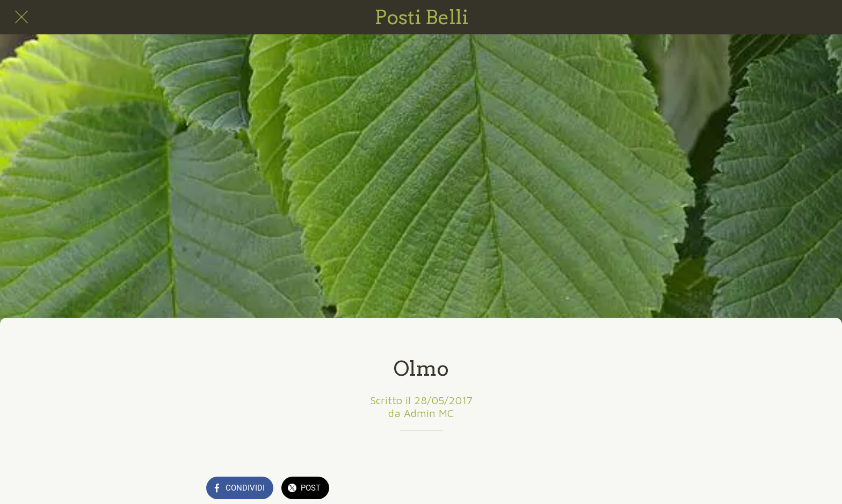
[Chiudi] (21, 17)
